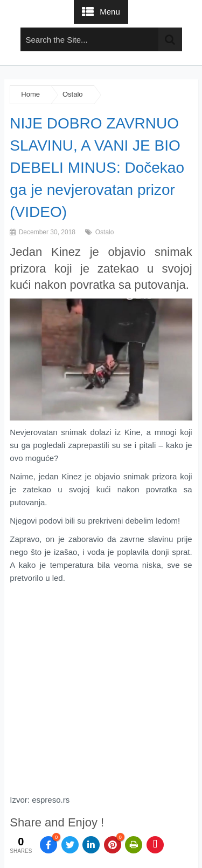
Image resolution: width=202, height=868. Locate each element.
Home (30, 94)
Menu (110, 12)
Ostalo (73, 94)
